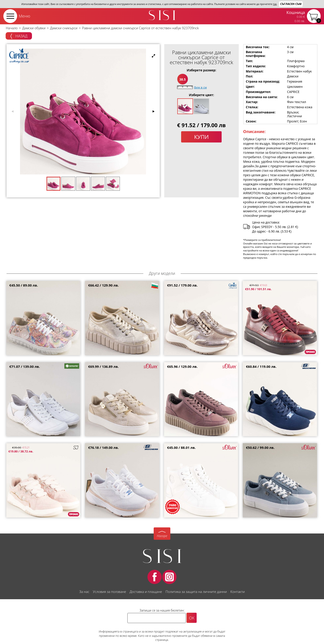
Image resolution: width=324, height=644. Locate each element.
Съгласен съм (291, 4)
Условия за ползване (109, 592)
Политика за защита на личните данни (196, 592)
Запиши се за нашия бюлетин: (162, 610)
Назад (19, 36)
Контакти (238, 592)
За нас (84, 592)
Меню (24, 16)
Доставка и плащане (146, 592)
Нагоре (162, 536)
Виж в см (200, 87)
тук (275, 4)
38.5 (182, 79)
